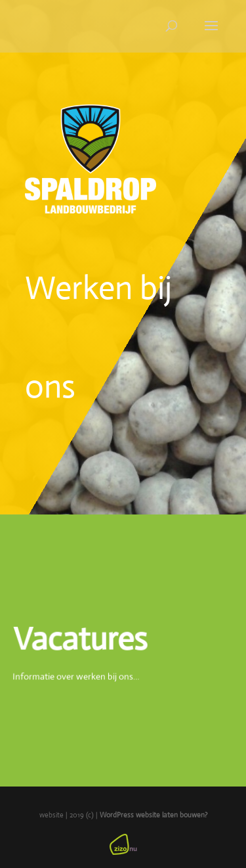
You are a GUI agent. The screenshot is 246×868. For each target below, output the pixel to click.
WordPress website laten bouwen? (154, 815)
